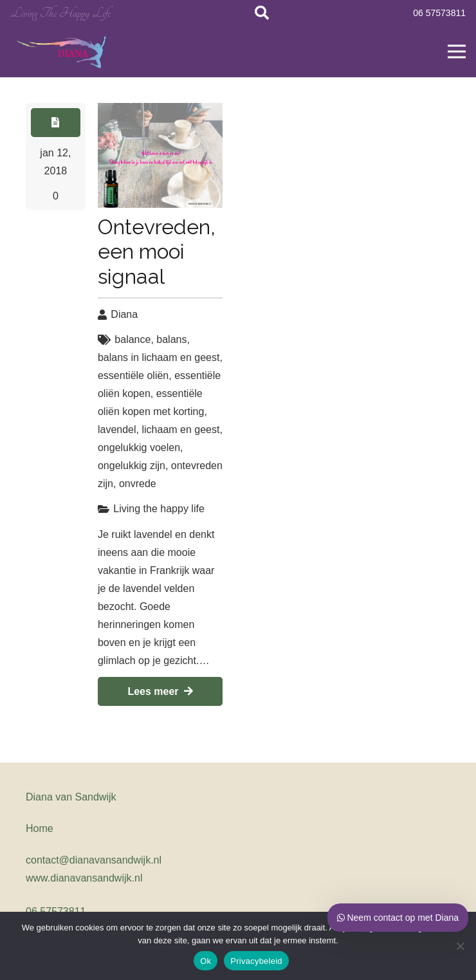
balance (133, 339)
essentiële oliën (133, 375)
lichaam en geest (180, 430)
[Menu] (457, 51)
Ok (206, 961)
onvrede (138, 484)
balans (171, 339)
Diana (124, 314)
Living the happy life (159, 509)
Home (40, 828)
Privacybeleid (256, 961)
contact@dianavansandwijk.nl (94, 860)
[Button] (56, 123)
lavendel (117, 430)
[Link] (62, 52)
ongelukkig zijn (132, 466)
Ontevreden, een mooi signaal (157, 252)
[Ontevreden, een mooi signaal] (160, 155)
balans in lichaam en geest (159, 357)
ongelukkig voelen (139, 448)
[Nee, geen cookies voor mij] (460, 946)
